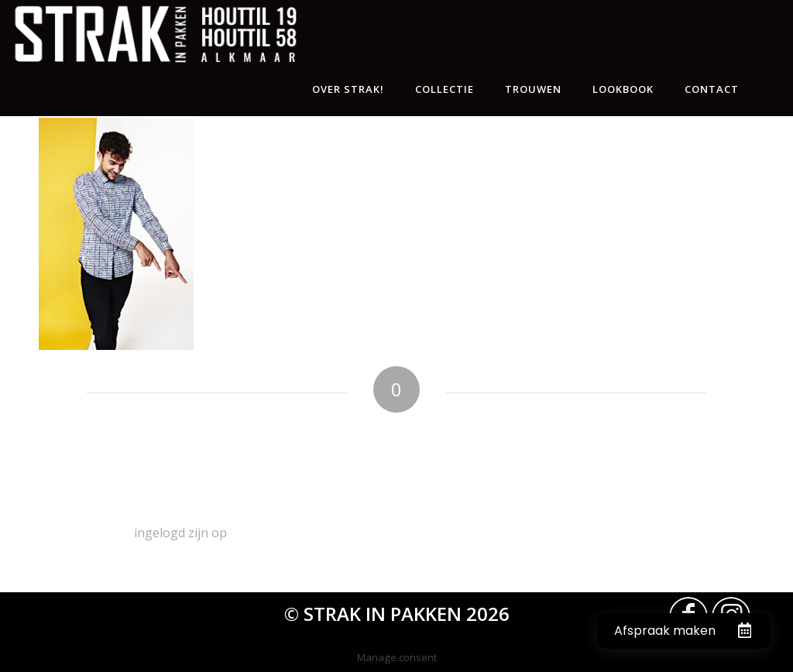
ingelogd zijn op (180, 533)
